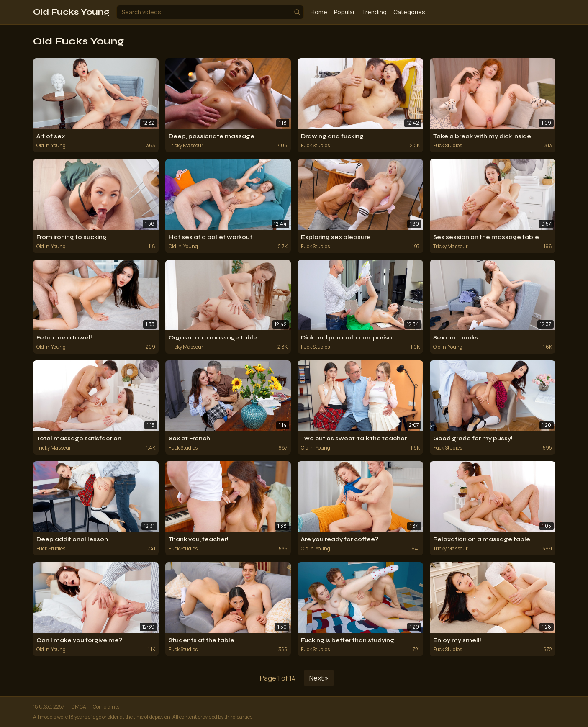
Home (319, 12)
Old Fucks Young (71, 12)
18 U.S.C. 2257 (49, 707)
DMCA (79, 707)
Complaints (106, 707)
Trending (374, 12)
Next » (319, 678)
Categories (409, 12)
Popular (344, 12)
